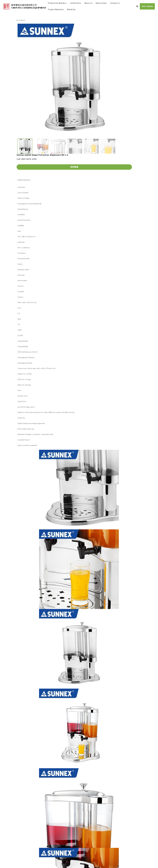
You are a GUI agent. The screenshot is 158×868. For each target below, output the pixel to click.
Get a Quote (147, 6)
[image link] (6, 6)
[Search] (137, 6)
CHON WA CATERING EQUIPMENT (29, 8)
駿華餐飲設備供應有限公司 (24, 5)
